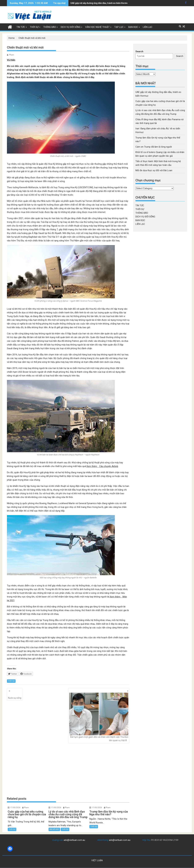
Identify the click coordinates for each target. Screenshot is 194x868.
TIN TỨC (21, 27)
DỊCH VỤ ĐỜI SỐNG (71, 27)
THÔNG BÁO (50, 27)
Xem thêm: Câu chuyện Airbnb (102, 466)
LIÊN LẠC (148, 27)
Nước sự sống (15, 696)
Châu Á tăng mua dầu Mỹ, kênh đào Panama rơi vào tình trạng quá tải (105, 3)
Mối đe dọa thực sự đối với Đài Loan (154, 170)
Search (139, 51)
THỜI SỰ (34, 27)
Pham (12, 55)
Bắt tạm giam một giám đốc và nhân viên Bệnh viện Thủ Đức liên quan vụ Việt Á (99, 717)
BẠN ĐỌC (133, 27)
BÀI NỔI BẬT (54, 829)
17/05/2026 (15, 808)
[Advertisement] (68, 770)
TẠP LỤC (119, 27)
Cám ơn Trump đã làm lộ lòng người (154, 147)
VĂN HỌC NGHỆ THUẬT (97, 27)
